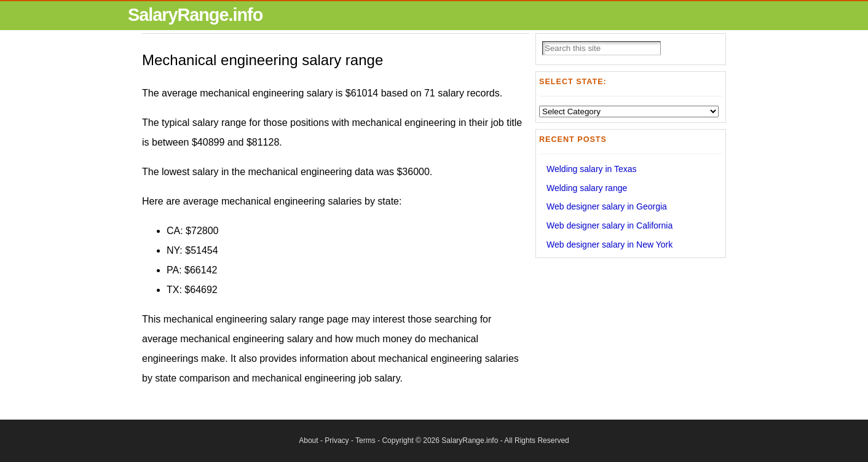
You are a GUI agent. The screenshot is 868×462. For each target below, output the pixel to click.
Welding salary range (587, 188)
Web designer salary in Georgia (607, 206)
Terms (365, 440)
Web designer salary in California (610, 225)
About (308, 440)
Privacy (337, 440)
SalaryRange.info (195, 15)
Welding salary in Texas (592, 169)
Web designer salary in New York (610, 245)
